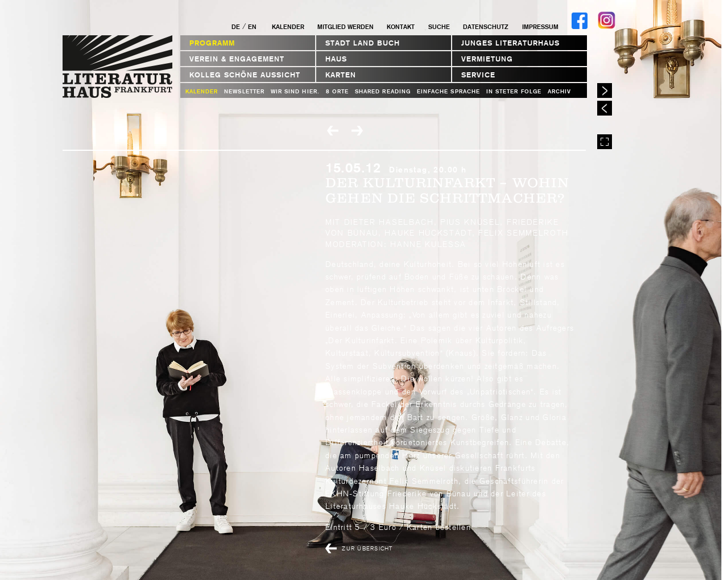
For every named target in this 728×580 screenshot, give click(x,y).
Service (478, 75)
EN (252, 27)
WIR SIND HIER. (295, 91)
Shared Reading (383, 91)
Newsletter (244, 91)
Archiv (559, 91)
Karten (341, 75)
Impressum (540, 27)
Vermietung (487, 59)
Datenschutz (486, 27)
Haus (336, 59)
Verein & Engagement (237, 59)
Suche (439, 27)
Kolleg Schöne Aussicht (245, 75)
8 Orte (337, 91)
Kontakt (401, 27)
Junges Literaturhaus (510, 43)
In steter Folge (514, 91)
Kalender (288, 27)
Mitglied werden (346, 27)
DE (236, 27)
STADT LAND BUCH (363, 43)
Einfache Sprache (448, 91)
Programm (212, 43)
